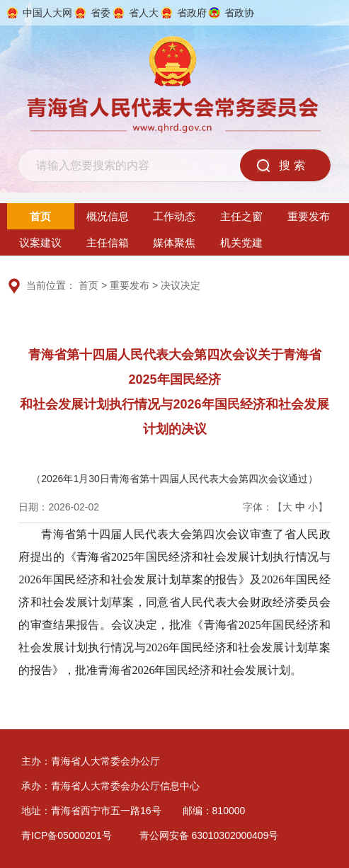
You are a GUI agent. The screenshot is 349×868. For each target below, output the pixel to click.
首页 (40, 216)
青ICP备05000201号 (67, 835)
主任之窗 (241, 216)
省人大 (144, 13)
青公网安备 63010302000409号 (209, 835)
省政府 (192, 13)
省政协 (239, 13)
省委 (101, 13)
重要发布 (309, 216)
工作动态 (174, 216)
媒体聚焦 (174, 242)
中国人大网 (47, 13)
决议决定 (181, 285)
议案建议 (40, 242)
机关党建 (241, 242)
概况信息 (108, 216)
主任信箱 (108, 242)
